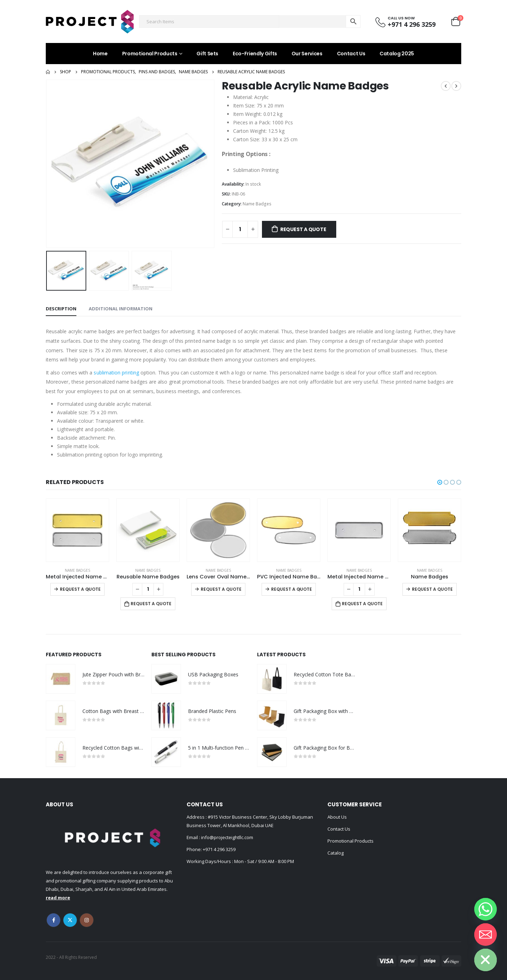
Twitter (70, 920)
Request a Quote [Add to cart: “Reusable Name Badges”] (151, 604)
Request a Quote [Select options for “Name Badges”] (432, 589)
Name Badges (257, 204)
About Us (337, 817)
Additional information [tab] (121, 309)
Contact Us (351, 54)
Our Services (307, 54)
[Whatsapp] (486, 909)
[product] (77, 530)
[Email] (486, 935)
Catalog (336, 853)
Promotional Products (150, 54)
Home (100, 54)
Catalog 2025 (397, 54)
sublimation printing (116, 373)
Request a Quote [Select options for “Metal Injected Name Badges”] (80, 589)
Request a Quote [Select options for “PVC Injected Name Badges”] (292, 589)
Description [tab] (61, 309)
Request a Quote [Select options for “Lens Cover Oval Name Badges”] (221, 589)
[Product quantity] (240, 229)
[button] (440, 482)
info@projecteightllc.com (227, 837)
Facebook (54, 920)
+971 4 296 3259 (219, 849)
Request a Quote (303, 229)
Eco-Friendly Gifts (255, 54)
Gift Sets (207, 54)
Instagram (87, 920)
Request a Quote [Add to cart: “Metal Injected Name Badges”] (362, 604)
